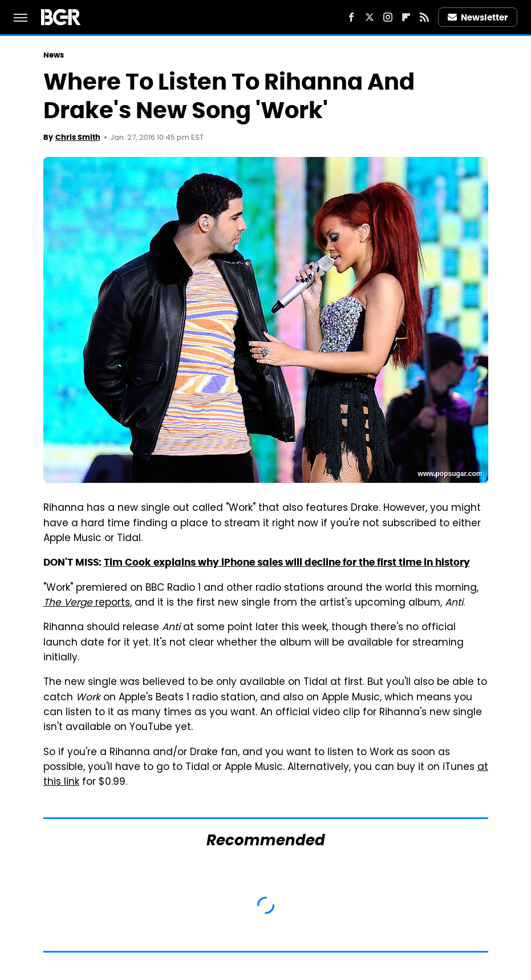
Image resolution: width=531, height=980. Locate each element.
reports (87, 603)
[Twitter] (370, 17)
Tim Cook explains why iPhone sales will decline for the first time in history (287, 562)
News (54, 55)
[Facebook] (351, 17)
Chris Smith (78, 137)
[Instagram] (388, 17)
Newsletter (478, 17)
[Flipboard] (406, 17)
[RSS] (424, 17)
